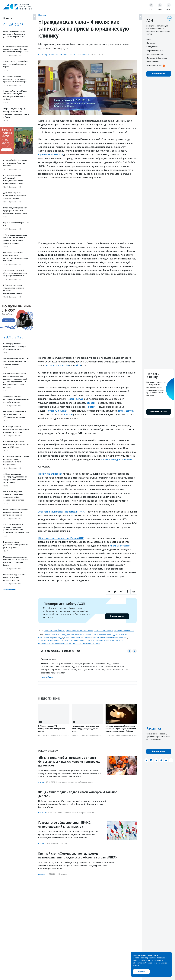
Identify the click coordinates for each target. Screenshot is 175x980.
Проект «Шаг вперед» (51, 473)
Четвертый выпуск (57, 410)
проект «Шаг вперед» (103, 629)
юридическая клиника (124, 629)
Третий (91, 406)
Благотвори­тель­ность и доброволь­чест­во (57, 55)
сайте (78, 365)
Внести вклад (117, 615)
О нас (149, 39)
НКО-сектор (62, 842)
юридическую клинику (51, 155)
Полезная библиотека (157, 58)
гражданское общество (55, 629)
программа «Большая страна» (80, 629)
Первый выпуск (75, 399)
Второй (91, 403)
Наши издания (153, 62)
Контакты (151, 43)
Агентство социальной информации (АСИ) (62, 511)
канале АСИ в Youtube (57, 365)
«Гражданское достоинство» (116, 459)
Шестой (80, 414)
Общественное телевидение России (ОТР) (62, 537)
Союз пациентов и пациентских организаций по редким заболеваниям (96, 636)
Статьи (41, 781)
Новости (42, 15)
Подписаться (159, 74)
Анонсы (42, 873)
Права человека (83, 55)
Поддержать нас (154, 65)
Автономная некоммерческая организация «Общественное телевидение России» (75, 639)
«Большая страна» (120, 545)
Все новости (9, 590)
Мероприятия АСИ (155, 50)
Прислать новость (155, 54)
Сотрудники (152, 47)
